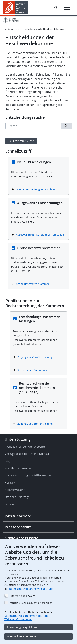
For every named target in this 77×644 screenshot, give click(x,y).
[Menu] (67, 8)
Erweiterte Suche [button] (23, 141)
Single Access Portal (22, 538)
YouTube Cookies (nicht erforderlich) (31, 603)
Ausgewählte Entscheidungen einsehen (40, 235)
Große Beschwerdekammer (32, 284)
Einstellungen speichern (22, 627)
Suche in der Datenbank (32, 370)
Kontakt (10, 483)
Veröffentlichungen (18, 468)
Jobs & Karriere (18, 516)
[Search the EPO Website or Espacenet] (56, 8)
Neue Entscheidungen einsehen (35, 189)
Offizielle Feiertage (17, 497)
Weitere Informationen (18, 619)
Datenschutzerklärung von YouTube (31, 589)
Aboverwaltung (15, 490)
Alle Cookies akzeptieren (22, 636)
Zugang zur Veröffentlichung (35, 357)
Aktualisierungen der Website (25, 447)
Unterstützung (18, 439)
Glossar (10, 504)
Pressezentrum (18, 527)
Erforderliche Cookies (22, 596)
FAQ (7, 461)
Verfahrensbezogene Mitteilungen (28, 475)
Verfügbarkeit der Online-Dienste (27, 454)
